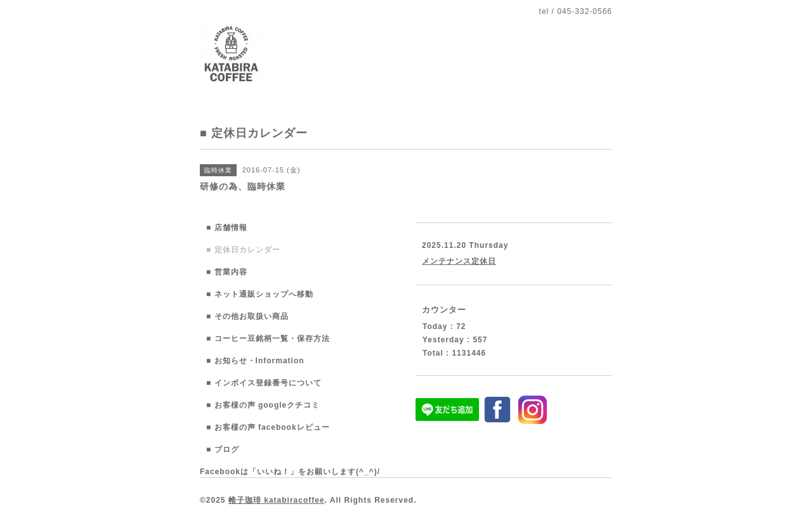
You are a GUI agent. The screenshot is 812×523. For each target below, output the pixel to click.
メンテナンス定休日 (459, 261)
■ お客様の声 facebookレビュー (268, 427)
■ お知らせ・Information (255, 361)
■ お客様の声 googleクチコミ (263, 405)
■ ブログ (223, 449)
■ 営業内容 (227, 272)
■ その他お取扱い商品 (247, 316)
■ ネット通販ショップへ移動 (260, 294)
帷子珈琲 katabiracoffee (277, 500)
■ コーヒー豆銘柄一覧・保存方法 (268, 339)
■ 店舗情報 (227, 228)
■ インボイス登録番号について (264, 383)
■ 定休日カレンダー (243, 250)
